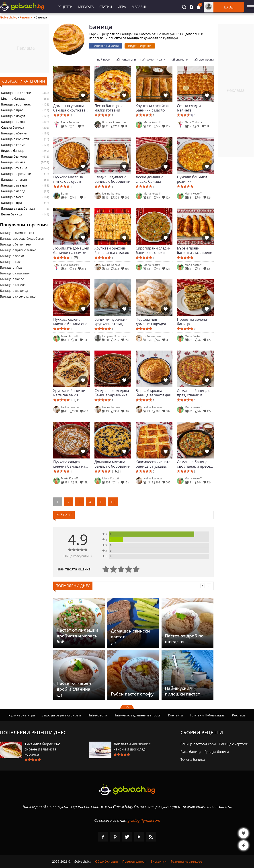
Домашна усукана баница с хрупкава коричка (69, 108)
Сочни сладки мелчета (189, 108)
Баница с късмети (15, 139)
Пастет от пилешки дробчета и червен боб (77, 636)
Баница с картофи (234, 744)
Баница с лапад (13, 191)
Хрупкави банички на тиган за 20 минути (69, 393)
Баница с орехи (12, 256)
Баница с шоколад (14, 291)
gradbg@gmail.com (144, 820)
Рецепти (65, 7)
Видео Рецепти (140, 46)
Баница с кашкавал (15, 273)
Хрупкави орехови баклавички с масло (112, 250)
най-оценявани (203, 60)
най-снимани (179, 60)
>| (113, 502)
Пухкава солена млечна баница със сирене (70, 322)
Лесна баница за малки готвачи (109, 108)
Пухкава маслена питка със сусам (68, 179)
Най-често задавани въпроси (137, 715)
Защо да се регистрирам (61, 715)
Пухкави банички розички (192, 179)
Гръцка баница (217, 752)
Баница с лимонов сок (17, 233)
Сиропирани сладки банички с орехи (153, 250)
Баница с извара (14, 185)
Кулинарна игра (22, 715)
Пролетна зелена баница (192, 322)
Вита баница (191, 752)
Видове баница (13, 151)
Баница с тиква (13, 122)
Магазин (139, 7)
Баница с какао (12, 262)
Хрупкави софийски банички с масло (153, 108)
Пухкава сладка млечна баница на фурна (69, 464)
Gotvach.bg (8, 17)
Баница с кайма (13, 145)
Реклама (239, 715)
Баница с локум (13, 116)
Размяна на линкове (186, 861)
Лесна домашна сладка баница (150, 179)
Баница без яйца (14, 168)
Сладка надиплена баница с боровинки (112, 179)
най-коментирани (153, 60)
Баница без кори (14, 156)
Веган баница (12, 214)
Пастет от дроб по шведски (184, 639)
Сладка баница (13, 128)
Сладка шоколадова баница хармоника (112, 393)
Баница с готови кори (198, 744)
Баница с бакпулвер (15, 244)
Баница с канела (13, 285)
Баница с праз (12, 110)
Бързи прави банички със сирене (195, 250)
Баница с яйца (11, 267)
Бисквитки (158, 861)
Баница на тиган (14, 180)
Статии (106, 7)
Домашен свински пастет (130, 634)
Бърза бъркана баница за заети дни (154, 393)
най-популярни (125, 60)
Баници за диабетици (18, 209)
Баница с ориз (12, 203)
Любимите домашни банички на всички (71, 250)
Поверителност (134, 861)
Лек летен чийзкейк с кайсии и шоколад (132, 747)
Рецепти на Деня (106, 46)
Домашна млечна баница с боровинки (112, 464)
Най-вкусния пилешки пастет (182, 691)
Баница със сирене (16, 93)
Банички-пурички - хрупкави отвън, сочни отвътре (111, 322)
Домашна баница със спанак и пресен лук (195, 464)
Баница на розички (16, 174)
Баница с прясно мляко (18, 250)
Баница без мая (13, 162)
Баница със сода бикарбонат (22, 238)
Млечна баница (13, 99)
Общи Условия (107, 861)
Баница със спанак (16, 104)
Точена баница (193, 759)
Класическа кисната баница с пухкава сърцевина (153, 464)
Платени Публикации (208, 715)
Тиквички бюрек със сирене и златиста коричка (42, 749)
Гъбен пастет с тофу (132, 694)
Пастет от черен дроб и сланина (74, 686)
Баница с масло (12, 279)
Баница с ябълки (14, 133)
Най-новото (97, 715)
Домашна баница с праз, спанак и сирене (194, 393)
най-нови (104, 60)
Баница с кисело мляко (18, 296)
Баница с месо (12, 197)
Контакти (176, 715)
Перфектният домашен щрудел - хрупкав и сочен (152, 322)
